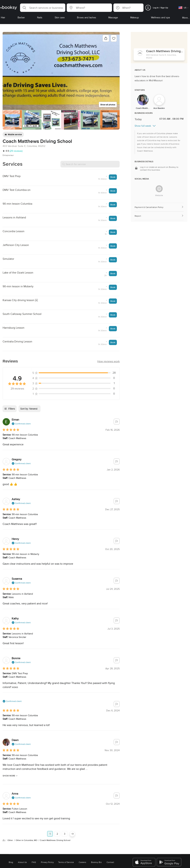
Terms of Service (66, 862)
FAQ (34, 862)
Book (113, 177)
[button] (43, 8)
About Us (22, 862)
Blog (11, 862)
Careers (82, 862)
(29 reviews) (16, 151)
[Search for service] (90, 164)
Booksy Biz (96, 862)
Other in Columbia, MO (27, 840)
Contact (110, 862)
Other (10, 840)
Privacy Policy (47, 862)
